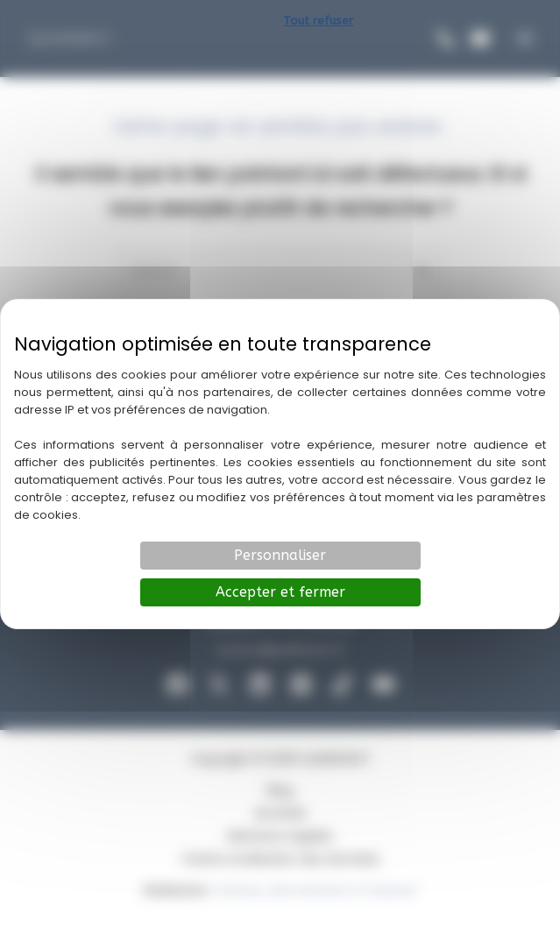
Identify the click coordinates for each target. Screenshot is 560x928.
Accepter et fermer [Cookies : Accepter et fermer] (280, 592)
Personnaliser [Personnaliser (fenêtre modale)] (280, 555)
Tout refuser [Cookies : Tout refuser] (318, 21)
